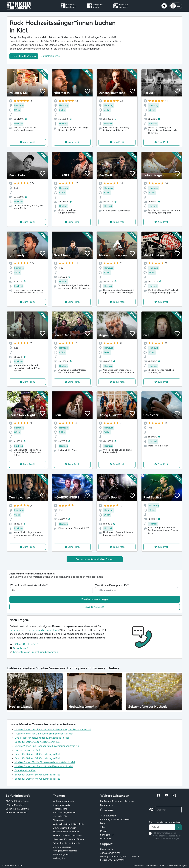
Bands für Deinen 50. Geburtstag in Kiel (37, 754)
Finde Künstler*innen (24, 56)
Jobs (102, 827)
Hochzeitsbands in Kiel (27, 750)
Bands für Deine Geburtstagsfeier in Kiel (37, 742)
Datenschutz (152, 866)
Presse (104, 831)
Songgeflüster (107, 805)
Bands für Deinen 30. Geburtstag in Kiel (37, 775)
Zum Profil (29, 142)
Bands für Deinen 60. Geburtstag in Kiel (37, 758)
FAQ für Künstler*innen (17, 801)
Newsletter (106, 839)
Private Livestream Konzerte (67, 843)
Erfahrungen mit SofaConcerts (115, 820)
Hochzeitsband (60, 809)
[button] (176, 6)
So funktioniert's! (51, 56)
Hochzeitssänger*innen (64, 813)
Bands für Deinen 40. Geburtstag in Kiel (37, 779)
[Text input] (162, 827)
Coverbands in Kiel (25, 771)
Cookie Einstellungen (177, 866)
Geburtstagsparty (61, 805)
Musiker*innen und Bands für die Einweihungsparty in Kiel (47, 746)
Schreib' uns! (20, 648)
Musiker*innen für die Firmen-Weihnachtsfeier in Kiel (45, 762)
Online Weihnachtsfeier (64, 828)
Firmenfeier (58, 820)
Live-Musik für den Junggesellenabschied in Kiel (42, 738)
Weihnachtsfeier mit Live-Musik (68, 824)
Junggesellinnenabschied (65, 851)
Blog (103, 823)
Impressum (138, 866)
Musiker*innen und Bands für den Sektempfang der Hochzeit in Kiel (53, 730)
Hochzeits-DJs (60, 816)
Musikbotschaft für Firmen (66, 832)
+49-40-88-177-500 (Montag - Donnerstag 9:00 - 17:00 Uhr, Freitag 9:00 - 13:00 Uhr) (120, 857)
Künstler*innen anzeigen (94, 599)
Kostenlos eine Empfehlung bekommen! (36, 652)
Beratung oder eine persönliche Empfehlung (34, 630)
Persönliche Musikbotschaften (68, 835)
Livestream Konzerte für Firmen (68, 839)
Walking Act (59, 858)
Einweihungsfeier (61, 855)
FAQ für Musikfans (15, 805)
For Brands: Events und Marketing (117, 801)
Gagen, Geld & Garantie (17, 809)
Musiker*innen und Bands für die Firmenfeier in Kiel (44, 766)
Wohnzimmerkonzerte (64, 801)
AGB (162, 866)
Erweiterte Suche (94, 607)
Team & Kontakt (108, 816)
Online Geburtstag (62, 847)
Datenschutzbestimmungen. (166, 838)
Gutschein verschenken (17, 813)
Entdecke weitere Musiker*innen (94, 559)
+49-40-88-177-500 (26, 644)
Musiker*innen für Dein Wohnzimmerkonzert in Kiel (44, 734)
